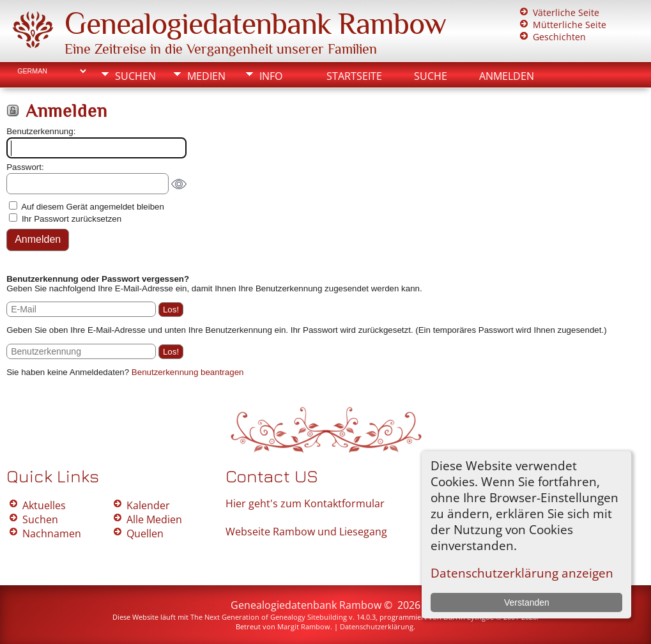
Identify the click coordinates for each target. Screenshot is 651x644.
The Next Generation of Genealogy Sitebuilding (269, 617)
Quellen (145, 533)
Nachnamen (52, 533)
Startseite (354, 76)
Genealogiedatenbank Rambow (255, 24)
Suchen (135, 76)
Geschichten (559, 37)
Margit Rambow (304, 626)
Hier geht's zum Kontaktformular (305, 503)
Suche (431, 76)
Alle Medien (154, 519)
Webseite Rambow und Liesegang (306, 532)
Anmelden (507, 76)
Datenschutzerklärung (377, 626)
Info (271, 76)
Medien (206, 76)
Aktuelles (44, 505)
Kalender (148, 505)
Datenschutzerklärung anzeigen (522, 573)
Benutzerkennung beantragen (188, 372)
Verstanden (527, 602)
